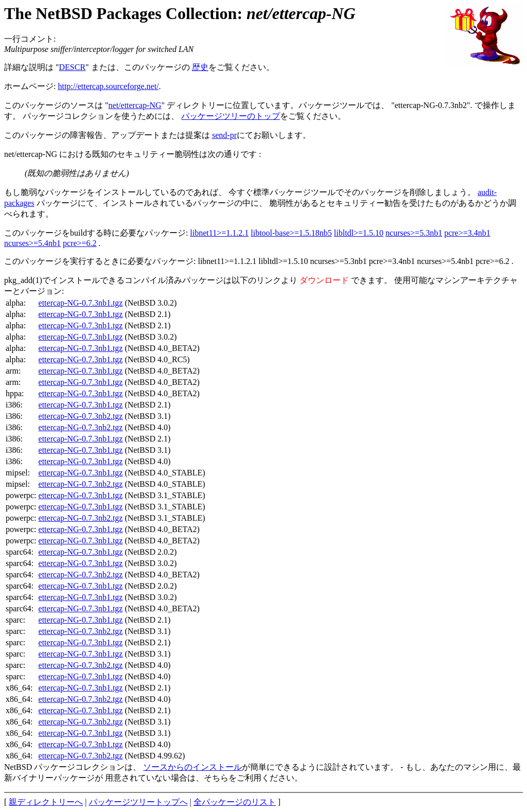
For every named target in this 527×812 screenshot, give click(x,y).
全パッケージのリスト (235, 802)
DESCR (73, 67)
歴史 (200, 67)
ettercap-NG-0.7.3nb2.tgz (81, 416)
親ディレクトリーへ (46, 802)
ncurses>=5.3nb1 (414, 233)
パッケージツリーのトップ (231, 116)
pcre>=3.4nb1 (467, 233)
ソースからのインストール (192, 767)
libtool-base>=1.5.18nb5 (291, 233)
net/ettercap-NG (135, 105)
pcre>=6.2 (80, 243)
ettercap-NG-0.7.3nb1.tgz (81, 303)
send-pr (224, 135)
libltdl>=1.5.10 (359, 233)
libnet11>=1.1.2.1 (219, 233)
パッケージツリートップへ (138, 802)
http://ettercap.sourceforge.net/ (108, 86)
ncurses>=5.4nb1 (32, 243)
